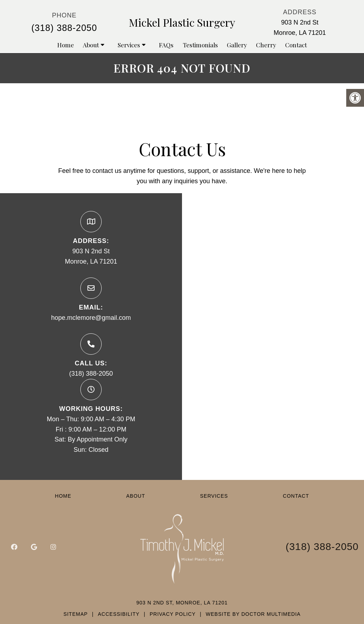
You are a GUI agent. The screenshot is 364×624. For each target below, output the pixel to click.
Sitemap (75, 614)
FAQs (166, 45)
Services (129, 45)
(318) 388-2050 (64, 28)
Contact (296, 45)
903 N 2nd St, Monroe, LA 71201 (182, 603)
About (91, 45)
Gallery (237, 45)
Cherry (266, 45)
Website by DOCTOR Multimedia (253, 614)
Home (66, 45)
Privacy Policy (173, 614)
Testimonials (200, 45)
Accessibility (119, 614)
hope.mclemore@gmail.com (91, 318)
